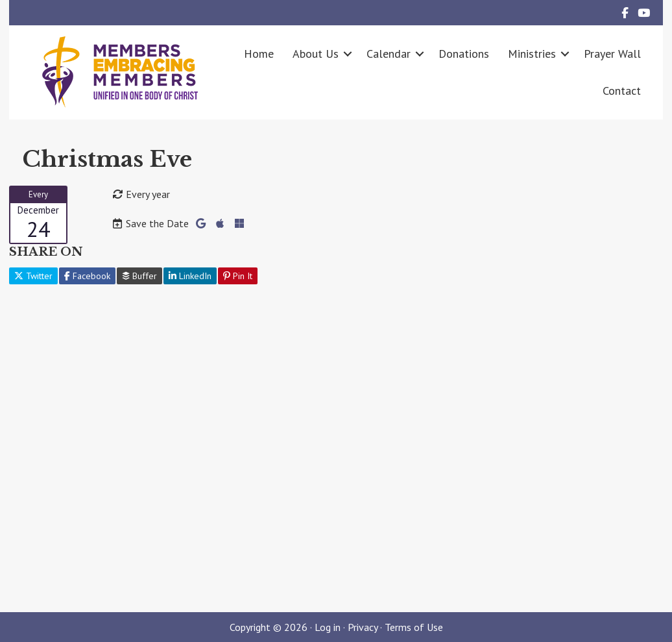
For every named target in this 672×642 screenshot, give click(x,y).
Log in (328, 627)
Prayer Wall (612, 54)
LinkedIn (190, 276)
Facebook (87, 276)
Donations (464, 54)
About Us (316, 54)
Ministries (532, 54)
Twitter (33, 276)
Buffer (139, 276)
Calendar (389, 54)
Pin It (238, 276)
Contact (622, 91)
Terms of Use (414, 627)
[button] (348, 54)
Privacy (363, 627)
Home (259, 54)
